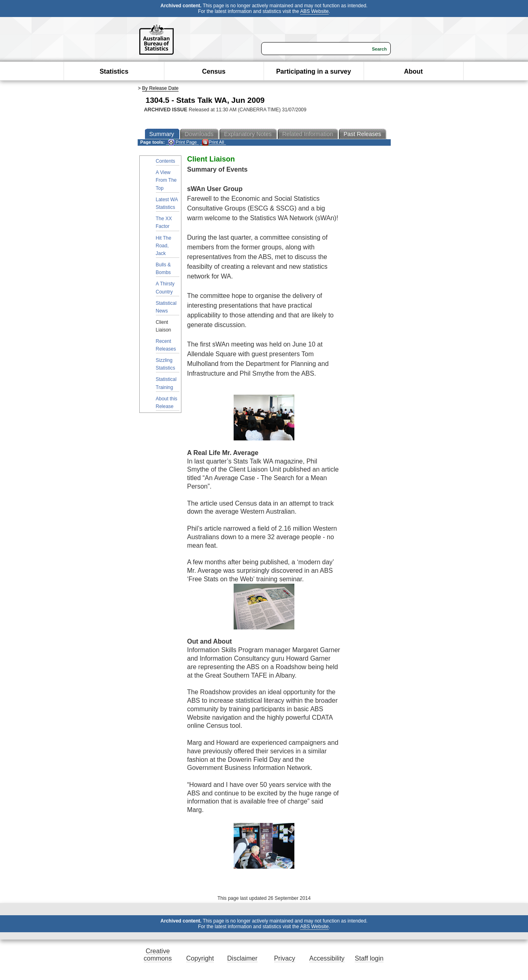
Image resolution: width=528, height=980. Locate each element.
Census (214, 71)
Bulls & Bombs (163, 269)
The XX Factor (164, 222)
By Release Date (160, 88)
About (413, 71)
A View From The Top (166, 180)
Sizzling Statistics (166, 364)
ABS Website (314, 11)
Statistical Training (166, 383)
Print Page (182, 142)
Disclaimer (242, 958)
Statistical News (166, 307)
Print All (213, 142)
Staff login (369, 958)
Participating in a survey (314, 71)
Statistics (114, 71)
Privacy (285, 958)
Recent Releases (166, 345)
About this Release (167, 403)
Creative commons (158, 955)
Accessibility (327, 958)
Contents (166, 161)
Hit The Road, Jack (164, 246)
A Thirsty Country (165, 288)
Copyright (200, 958)
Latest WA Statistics (167, 203)
